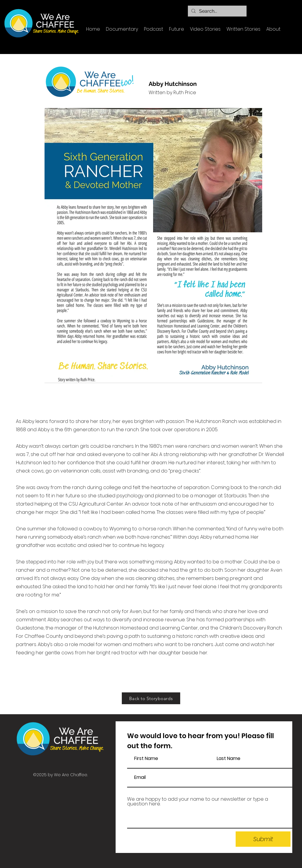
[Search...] (217, 11)
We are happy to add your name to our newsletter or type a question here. (198, 802)
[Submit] (263, 839)
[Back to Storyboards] (151, 698)
